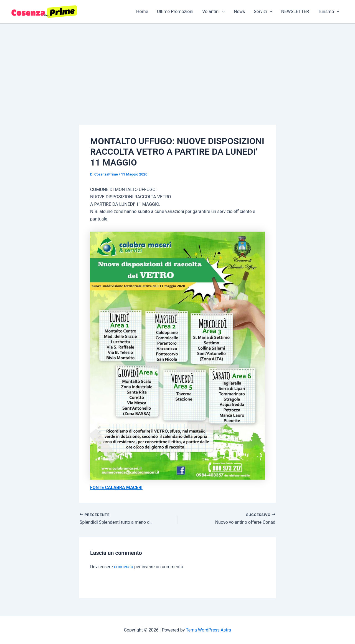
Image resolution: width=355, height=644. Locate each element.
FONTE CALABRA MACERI (116, 488)
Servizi (263, 12)
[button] (222, 12)
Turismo (329, 12)
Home (142, 12)
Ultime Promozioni (175, 12)
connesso (124, 567)
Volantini (214, 12)
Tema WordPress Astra (208, 630)
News (239, 12)
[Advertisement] (177, 65)
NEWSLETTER (295, 12)
